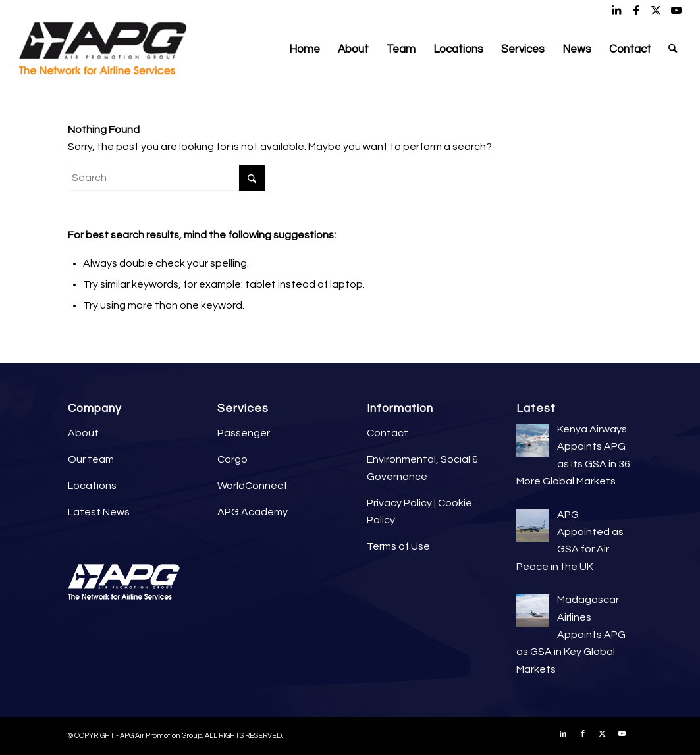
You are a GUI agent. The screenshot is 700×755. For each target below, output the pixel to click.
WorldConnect (253, 486)
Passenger (244, 433)
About (83, 433)
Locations (92, 486)
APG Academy (253, 512)
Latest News (99, 512)
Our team (91, 459)
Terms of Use (398, 546)
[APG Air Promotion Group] (102, 49)
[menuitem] (305, 49)
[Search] (673, 49)
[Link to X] (656, 10)
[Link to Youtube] (676, 10)
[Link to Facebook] (636, 10)
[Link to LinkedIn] (617, 10)
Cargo (232, 459)
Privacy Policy (399, 503)
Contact (388, 433)
